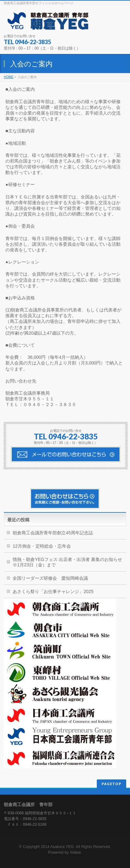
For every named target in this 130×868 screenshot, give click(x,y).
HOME (9, 77)
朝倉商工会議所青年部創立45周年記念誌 (53, 533)
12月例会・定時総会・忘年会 (42, 546)
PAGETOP (111, 784)
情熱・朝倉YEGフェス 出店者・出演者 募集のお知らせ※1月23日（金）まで (67, 562)
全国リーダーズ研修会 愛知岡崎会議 (50, 578)
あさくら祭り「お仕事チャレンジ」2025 (53, 591)
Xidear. (76, 852)
